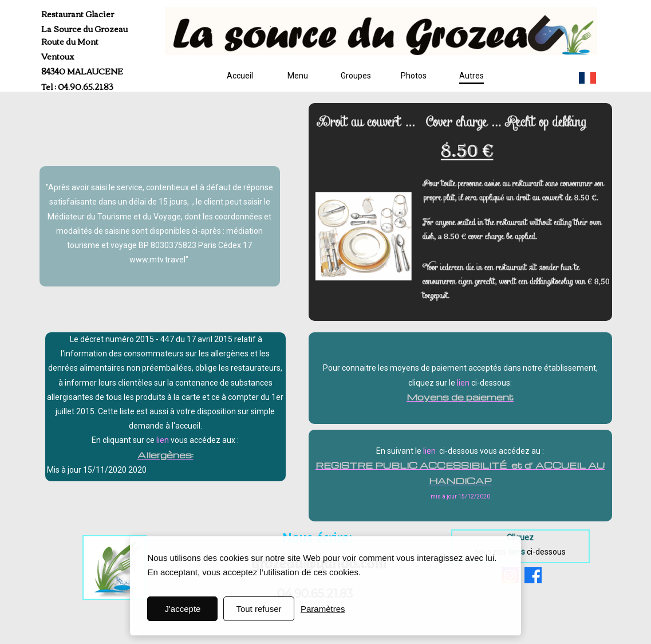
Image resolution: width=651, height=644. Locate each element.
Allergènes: (165, 455)
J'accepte (182, 609)
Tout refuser (259, 609)
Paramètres (323, 609)
